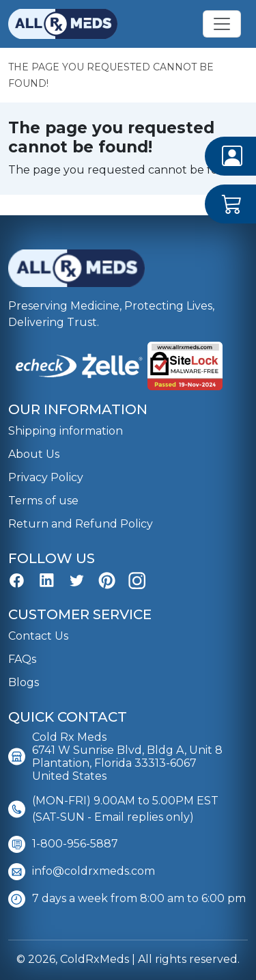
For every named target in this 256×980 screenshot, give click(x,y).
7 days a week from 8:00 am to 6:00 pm (127, 899)
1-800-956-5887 (63, 844)
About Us (34, 454)
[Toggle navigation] (222, 24)
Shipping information (66, 431)
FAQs (22, 659)
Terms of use (43, 501)
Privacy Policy (46, 477)
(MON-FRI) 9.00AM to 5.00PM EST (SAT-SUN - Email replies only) (113, 809)
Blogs (24, 682)
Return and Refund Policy (81, 524)
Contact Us (38, 636)
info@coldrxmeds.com (82, 872)
